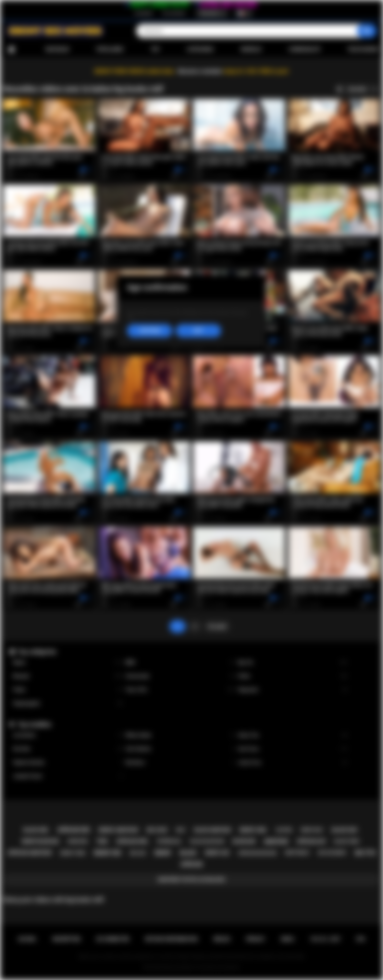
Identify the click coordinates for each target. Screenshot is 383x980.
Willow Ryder (180, 735)
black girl (36, 830)
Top (155, 49)
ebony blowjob (40, 841)
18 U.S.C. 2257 (325, 939)
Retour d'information (172, 939)
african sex (74, 830)
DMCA (288, 939)
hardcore (77, 841)
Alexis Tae (293, 735)
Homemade (180, 676)
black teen (347, 841)
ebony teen (73, 853)
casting (284, 830)
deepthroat (297, 853)
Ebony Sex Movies (178, 967)
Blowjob (68, 676)
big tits (365, 853)
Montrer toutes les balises (191, 880)
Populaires (110, 49)
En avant (217, 626)
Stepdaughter (68, 704)
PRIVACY (256, 939)
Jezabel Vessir (68, 776)
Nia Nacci (180, 763)
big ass (138, 853)
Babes (68, 663)
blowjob (244, 841)
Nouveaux (57, 49)
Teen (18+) (180, 690)
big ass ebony (332, 853)
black (188, 853)
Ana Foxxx (293, 749)
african (192, 864)
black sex (345, 830)
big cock (157, 830)
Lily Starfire (68, 735)
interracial (169, 841)
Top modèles (34, 724)
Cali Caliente (180, 749)
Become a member (200, 71)
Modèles (251, 49)
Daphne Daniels (68, 763)
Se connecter (174, 13)
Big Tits (293, 663)
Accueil (11, 50)
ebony (163, 853)
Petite (293, 676)
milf (181, 830)
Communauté (304, 49)
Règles (222, 939)
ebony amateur (118, 830)
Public (68, 690)
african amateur (30, 853)
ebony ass (217, 853)
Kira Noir (68, 749)
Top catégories (37, 652)
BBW (180, 663)
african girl (132, 841)
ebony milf (312, 830)
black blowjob (207, 841)
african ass (311, 841)
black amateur (213, 830)
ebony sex (107, 853)
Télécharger (363, 49)
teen (102, 841)
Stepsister (293, 690)
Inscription (143, 13)
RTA (361, 939)
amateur (276, 842)
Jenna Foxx (293, 763)
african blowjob (257, 853)
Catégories (200, 49)
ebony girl (253, 830)
